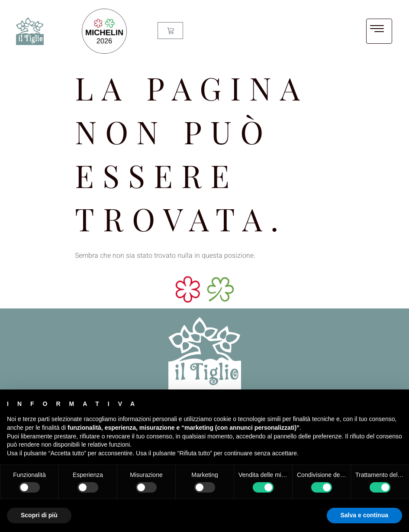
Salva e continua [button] (364, 515)
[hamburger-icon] (379, 31)
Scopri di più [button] (39, 515)
